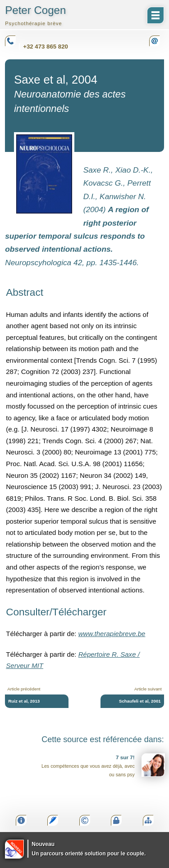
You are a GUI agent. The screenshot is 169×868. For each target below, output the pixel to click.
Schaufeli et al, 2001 (140, 701)
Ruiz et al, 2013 (24, 701)
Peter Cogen (35, 15)
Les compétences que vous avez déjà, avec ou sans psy (103, 765)
